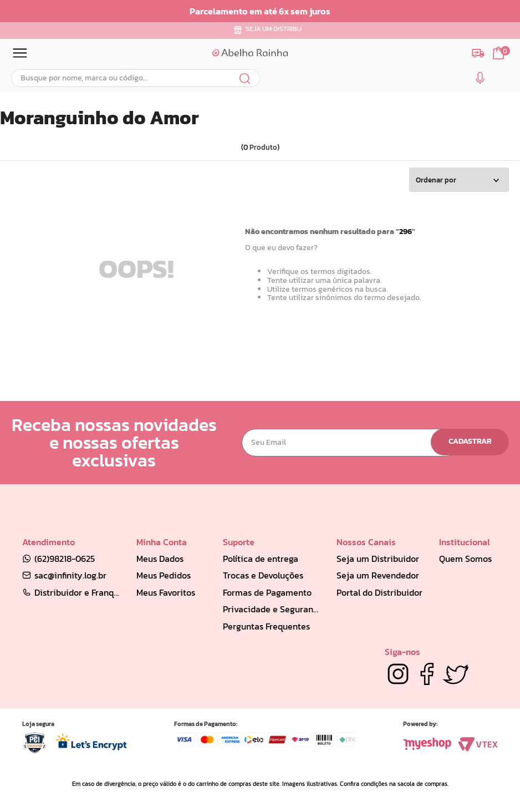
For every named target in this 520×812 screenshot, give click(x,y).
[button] (480, 80)
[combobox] (136, 78)
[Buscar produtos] (245, 78)
